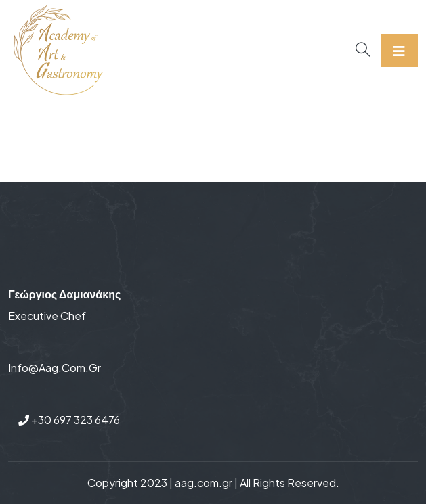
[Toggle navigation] (399, 50)
